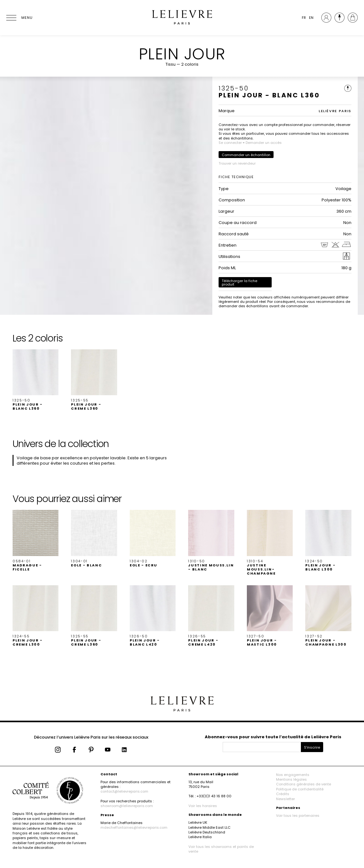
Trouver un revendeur (237, 163)
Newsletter (285, 799)
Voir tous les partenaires (298, 816)
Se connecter (230, 143)
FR (304, 18)
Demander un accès (264, 143)
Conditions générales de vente (304, 784)
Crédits (283, 794)
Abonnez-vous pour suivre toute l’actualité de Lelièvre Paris (273, 737)
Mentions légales (291, 779)
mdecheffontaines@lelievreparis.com (134, 827)
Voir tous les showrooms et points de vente (221, 849)
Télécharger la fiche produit (239, 283)
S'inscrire (312, 747)
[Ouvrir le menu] (19, 18)
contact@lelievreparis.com (124, 791)
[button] (35, 380)
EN (311, 18)
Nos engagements (293, 775)
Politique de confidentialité (300, 789)
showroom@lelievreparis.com (127, 806)
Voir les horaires (203, 806)
